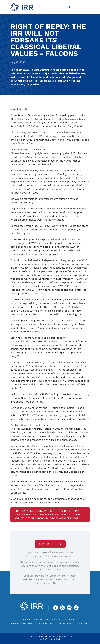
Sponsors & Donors (46, 623)
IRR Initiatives (66, 623)
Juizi (58, 639)
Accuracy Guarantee (22, 623)
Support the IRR (50, 544)
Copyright (82, 623)
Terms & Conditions (32, 620)
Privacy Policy (53, 620)
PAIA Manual (69, 620)
